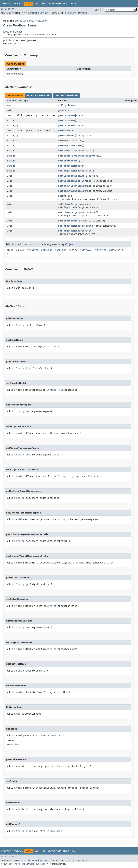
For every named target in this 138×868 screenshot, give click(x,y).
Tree (43, 4)
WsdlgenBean (14, 74)
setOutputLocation (70, 186)
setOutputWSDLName (70, 191)
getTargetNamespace (70, 166)
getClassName (66, 121)
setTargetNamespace (70, 226)
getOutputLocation (70, 141)
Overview (6, 4)
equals (20, 250)
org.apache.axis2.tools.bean (31, 21)
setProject (65, 196)
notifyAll (86, 250)
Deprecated (54, 4)
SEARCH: (99, 10)
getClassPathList (69, 125)
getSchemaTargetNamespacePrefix (79, 156)
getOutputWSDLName (70, 146)
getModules (65, 131)
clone (10, 250)
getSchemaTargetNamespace (75, 151)
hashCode (61, 250)
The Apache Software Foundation (30, 864)
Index (66, 4)
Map (9, 105)
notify (73, 250)
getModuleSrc (66, 135)
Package (18, 4)
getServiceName (68, 161)
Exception (54, 735)
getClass (47, 250)
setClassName (66, 176)
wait (112, 250)
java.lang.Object (13, 32)
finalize (33, 250)
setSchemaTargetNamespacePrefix (79, 212)
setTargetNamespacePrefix (75, 231)
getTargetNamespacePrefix (75, 171)
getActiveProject (69, 115)
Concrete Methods (67, 96)
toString (101, 250)
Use (37, 4)
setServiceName (68, 221)
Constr (33, 13)
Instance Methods (39, 96)
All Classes (7, 9)
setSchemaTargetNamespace (75, 204)
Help (73, 4)
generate (63, 110)
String (11, 121)
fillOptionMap (67, 105)
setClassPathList (69, 181)
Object (19, 44)
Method (44, 13)
